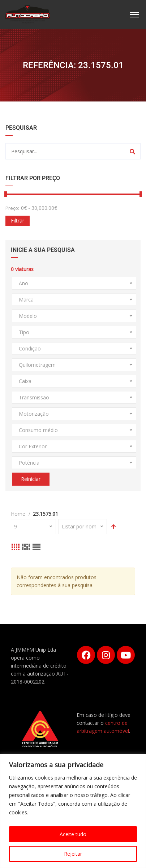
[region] (73, 811)
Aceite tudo (73, 834)
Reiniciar (31, 479)
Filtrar (18, 221)
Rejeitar (73, 854)
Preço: (12, 208)
